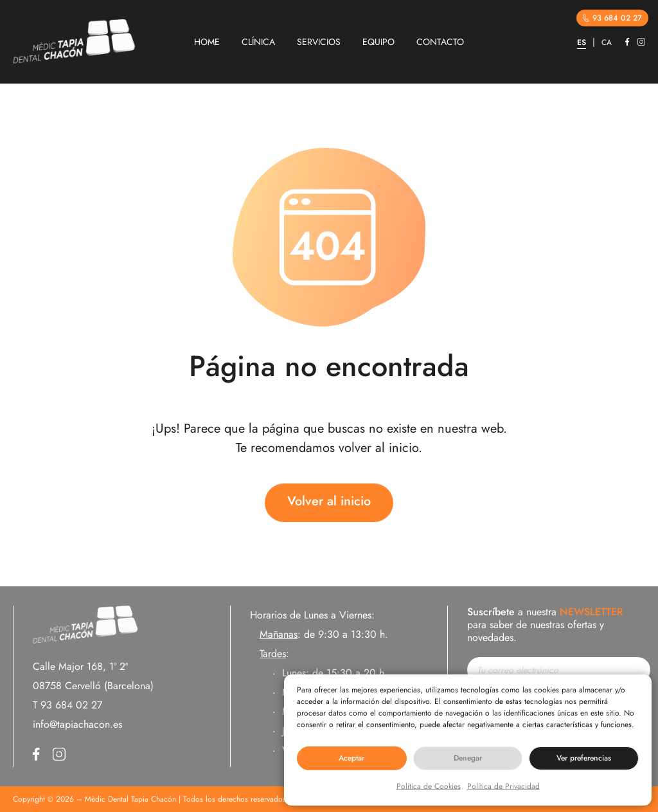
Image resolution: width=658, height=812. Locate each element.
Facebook (627, 42)
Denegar (468, 758)
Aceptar (351, 758)
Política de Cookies (429, 786)
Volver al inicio (329, 501)
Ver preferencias (584, 758)
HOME (207, 42)
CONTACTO (440, 42)
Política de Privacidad (503, 786)
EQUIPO (378, 42)
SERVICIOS (319, 42)
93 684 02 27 (612, 18)
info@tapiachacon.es (77, 724)
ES (582, 42)
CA (607, 42)
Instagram (641, 42)
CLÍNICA (258, 42)
